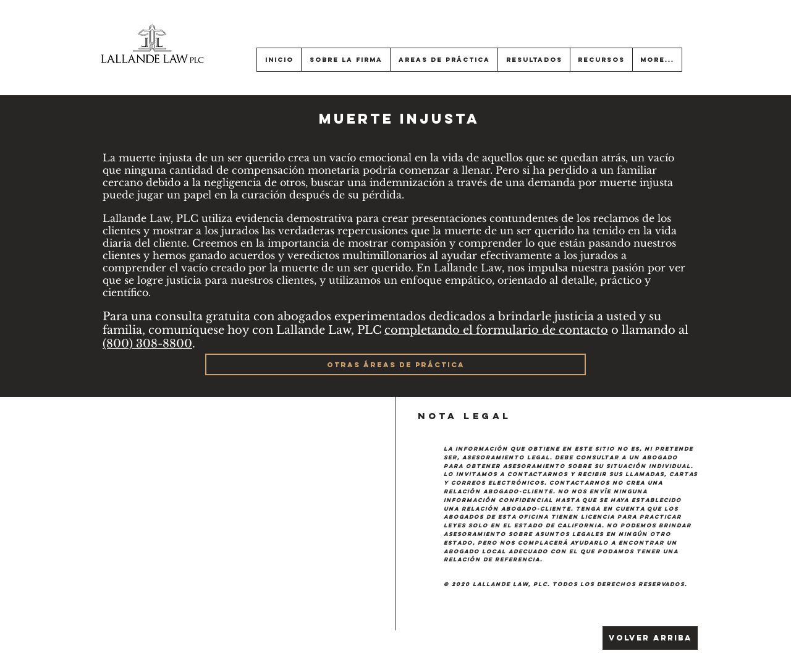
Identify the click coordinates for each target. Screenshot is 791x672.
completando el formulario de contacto (496, 330)
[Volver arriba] (650, 638)
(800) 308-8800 (147, 344)
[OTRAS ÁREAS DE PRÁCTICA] (395, 364)
